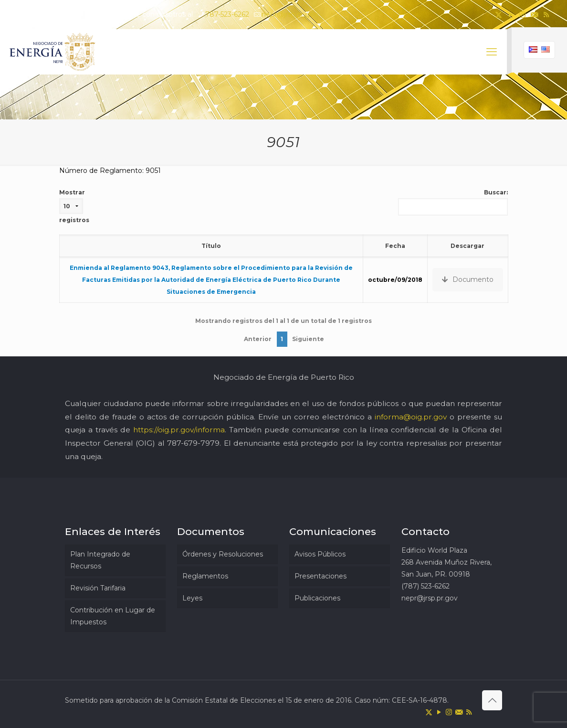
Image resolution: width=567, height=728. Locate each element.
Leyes (192, 598)
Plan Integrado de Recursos (100, 560)
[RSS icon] (546, 15)
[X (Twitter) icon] (499, 15)
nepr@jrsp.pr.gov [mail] (290, 14)
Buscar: (453, 202)
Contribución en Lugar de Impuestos (113, 616)
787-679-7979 (193, 443)
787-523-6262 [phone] (227, 14)
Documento (468, 279)
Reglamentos (205, 576)
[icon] (534, 15)
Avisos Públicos (320, 554)
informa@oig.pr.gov (411, 417)
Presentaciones (320, 576)
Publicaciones (317, 598)
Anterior (258, 339)
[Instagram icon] (522, 15)
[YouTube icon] (510, 15)
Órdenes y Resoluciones (223, 554)
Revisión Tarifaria (98, 588)
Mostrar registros (74, 206)
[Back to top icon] (492, 700)
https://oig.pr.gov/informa (179, 430)
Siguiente (308, 339)
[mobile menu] (492, 52)
